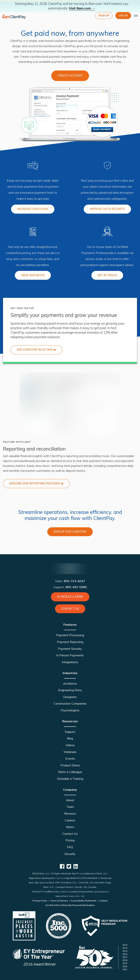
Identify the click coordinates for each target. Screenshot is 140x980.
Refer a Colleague (70, 772)
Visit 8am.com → (82, 8)
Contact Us (70, 609)
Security (70, 854)
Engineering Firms (70, 690)
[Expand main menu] (136, 16)
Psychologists (70, 710)
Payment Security (70, 649)
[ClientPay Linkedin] (76, 866)
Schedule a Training (70, 779)
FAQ (70, 847)
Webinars (70, 752)
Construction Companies (70, 703)
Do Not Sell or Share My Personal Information (70, 905)
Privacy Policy (40, 901)
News (70, 827)
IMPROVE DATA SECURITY (107, 209)
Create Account (70, 76)
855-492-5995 (76, 587)
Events (70, 758)
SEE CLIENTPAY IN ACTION (37, 350)
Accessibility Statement (83, 901)
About (70, 800)
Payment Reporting (70, 642)
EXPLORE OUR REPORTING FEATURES (36, 483)
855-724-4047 (74, 581)
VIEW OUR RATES (33, 275)
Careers (70, 820)
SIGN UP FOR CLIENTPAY (70, 532)
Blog (70, 738)
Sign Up (104, 15)
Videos (70, 745)
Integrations (70, 662)
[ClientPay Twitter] (69, 866)
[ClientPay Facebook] (62, 866)
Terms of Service (59, 901)
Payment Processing (70, 635)
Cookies (103, 901)
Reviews (70, 813)
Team (70, 807)
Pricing (70, 840)
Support (70, 732)
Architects (70, 683)
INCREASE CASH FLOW (33, 209)
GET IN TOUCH (107, 275)
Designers (70, 697)
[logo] (14, 17)
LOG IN (123, 15)
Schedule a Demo (70, 597)
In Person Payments (70, 655)
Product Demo (70, 765)
